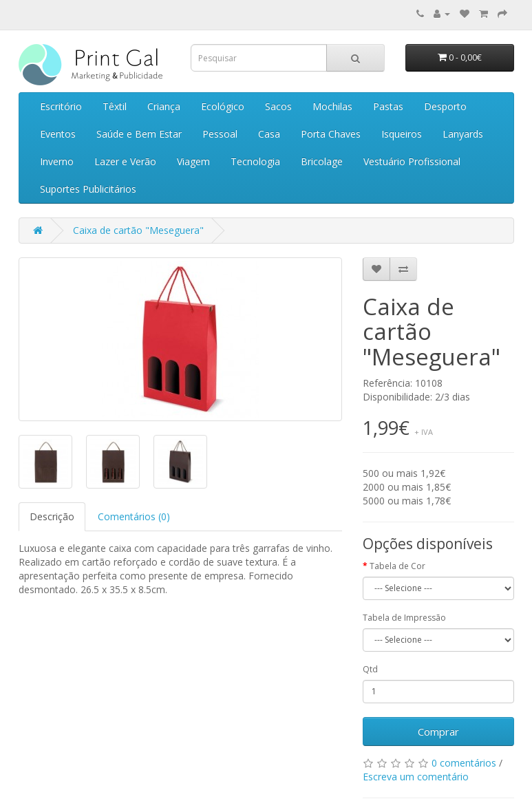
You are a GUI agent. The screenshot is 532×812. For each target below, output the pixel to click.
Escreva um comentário (416, 777)
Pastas (388, 106)
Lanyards (463, 134)
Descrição (52, 516)
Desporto (445, 106)
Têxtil (115, 106)
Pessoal (220, 134)
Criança (164, 106)
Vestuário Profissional (412, 161)
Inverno (57, 161)
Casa (269, 134)
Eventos (58, 134)
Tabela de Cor (397, 566)
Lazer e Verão (125, 161)
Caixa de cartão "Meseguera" (138, 230)
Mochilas (332, 106)
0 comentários (464, 763)
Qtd (370, 669)
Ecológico (223, 106)
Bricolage (322, 161)
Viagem (193, 161)
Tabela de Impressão (404, 618)
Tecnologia (255, 161)
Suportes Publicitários (88, 189)
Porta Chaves (331, 134)
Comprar (438, 731)
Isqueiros (402, 134)
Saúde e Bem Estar (139, 134)
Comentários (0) (134, 516)
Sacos (278, 106)
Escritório (61, 106)
